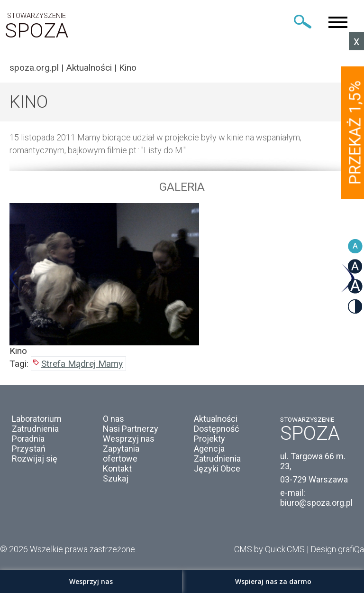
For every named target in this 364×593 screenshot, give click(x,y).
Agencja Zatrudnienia (217, 454)
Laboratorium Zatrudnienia (37, 424)
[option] (182, 280)
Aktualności (89, 68)
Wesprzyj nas (129, 439)
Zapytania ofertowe (121, 454)
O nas (114, 419)
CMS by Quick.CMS (269, 549)
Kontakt (117, 468)
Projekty (209, 439)
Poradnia (28, 439)
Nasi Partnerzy (131, 429)
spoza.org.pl (34, 68)
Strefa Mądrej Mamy (82, 364)
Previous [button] (16, 278)
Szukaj (116, 478)
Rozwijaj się (35, 459)
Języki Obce (217, 468)
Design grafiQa (337, 549)
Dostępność (216, 429)
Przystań (29, 449)
